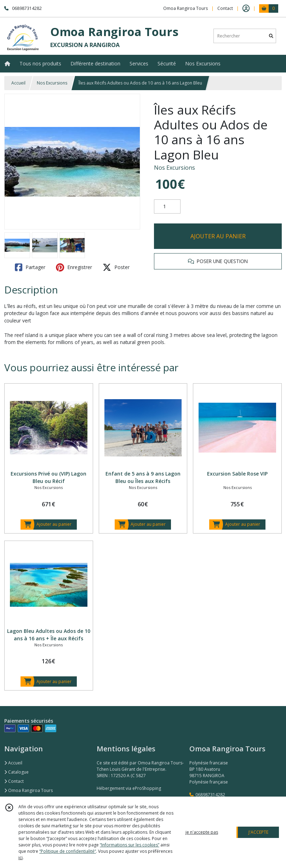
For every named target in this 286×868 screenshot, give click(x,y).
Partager (30, 267)
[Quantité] (167, 206)
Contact (225, 8)
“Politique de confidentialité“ (68, 851)
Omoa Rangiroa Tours (28, 790)
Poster (116, 267)
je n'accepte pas (202, 832)
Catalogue (16, 772)
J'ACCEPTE (258, 832)
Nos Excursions (52, 83)
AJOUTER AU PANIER (218, 236)
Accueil (18, 83)
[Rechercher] (271, 36)
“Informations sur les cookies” (130, 845)
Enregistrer (74, 267)
